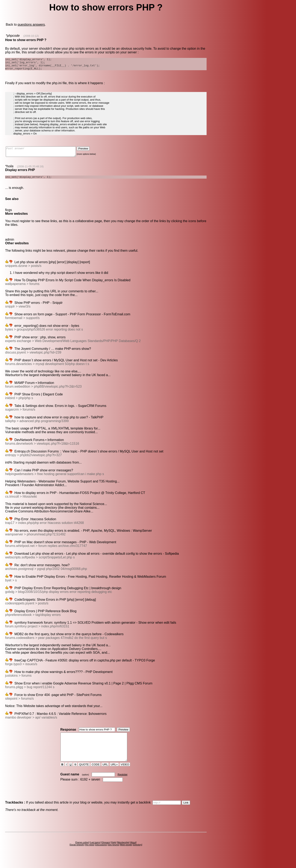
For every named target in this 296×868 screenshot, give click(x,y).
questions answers (31, 25)
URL (105, 775)
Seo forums (113, 855)
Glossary (106, 853)
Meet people (126, 855)
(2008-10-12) (31, 36)
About (133, 853)
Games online (82, 853)
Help (114, 853)
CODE (96, 775)
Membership (123, 853)
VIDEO (125, 775)
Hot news (89, 855)
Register (123, 785)
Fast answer (45, 155)
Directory (138, 855)
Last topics (95, 853)
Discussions (101, 855)
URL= (114, 775)
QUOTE (84, 775)
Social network (77, 855)
